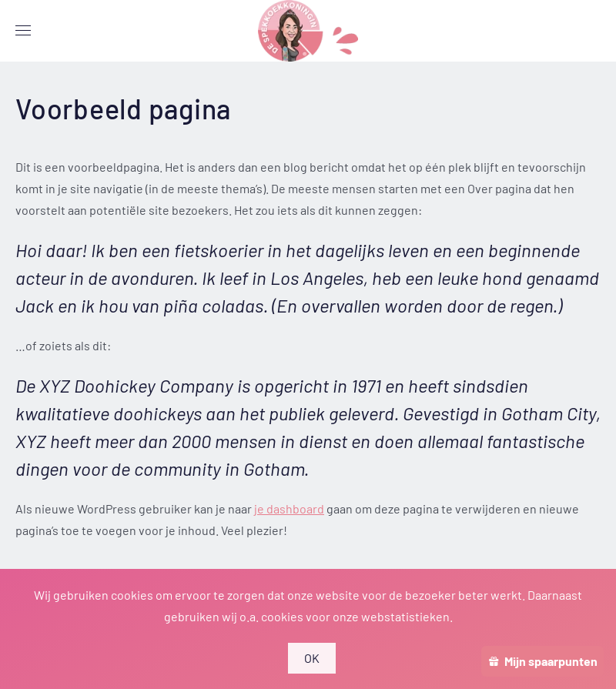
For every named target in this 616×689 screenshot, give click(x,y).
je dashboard (289, 508)
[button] (23, 31)
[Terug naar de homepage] (308, 31)
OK (312, 658)
